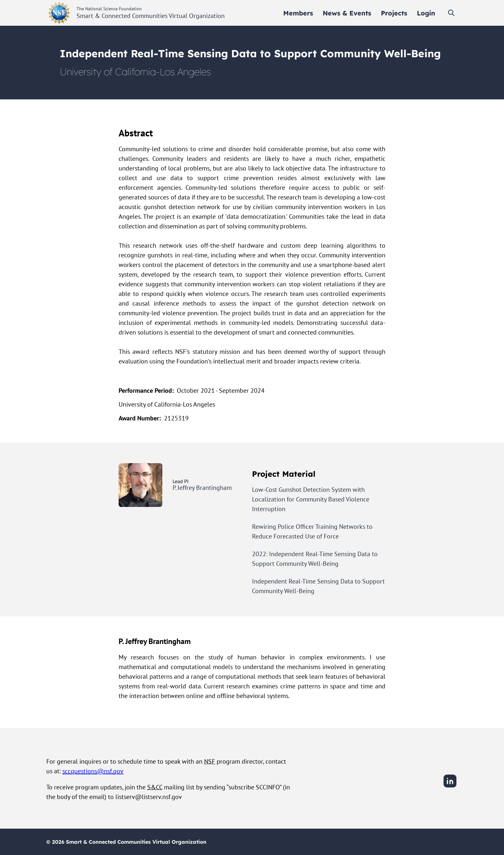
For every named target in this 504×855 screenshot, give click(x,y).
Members (298, 13)
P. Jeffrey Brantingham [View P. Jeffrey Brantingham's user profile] (202, 488)
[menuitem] (298, 13)
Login (426, 13)
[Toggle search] (451, 13)
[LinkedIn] (450, 786)
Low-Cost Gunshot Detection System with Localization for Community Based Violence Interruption (311, 499)
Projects (394, 13)
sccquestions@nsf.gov (93, 771)
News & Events (347, 13)
